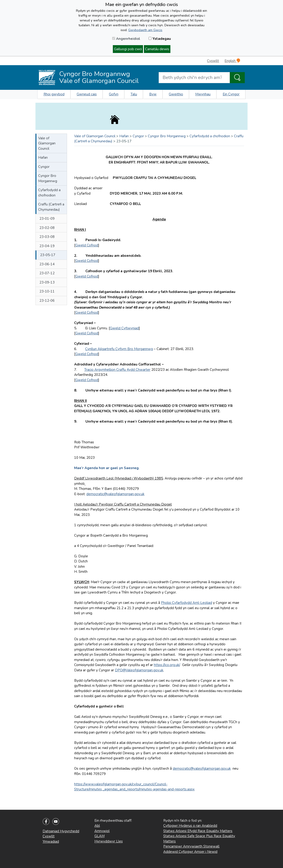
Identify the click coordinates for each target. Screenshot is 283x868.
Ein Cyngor (231, 94)
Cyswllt (213, 61)
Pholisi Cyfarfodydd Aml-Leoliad (187, 603)
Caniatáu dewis (157, 49)
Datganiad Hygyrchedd (61, 831)
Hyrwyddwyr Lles (109, 841)
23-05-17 (48, 255)
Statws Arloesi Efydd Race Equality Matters (198, 831)
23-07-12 (47, 273)
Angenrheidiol (126, 39)
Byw (153, 94)
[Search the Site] (237, 78)
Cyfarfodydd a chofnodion (49, 193)
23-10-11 (47, 291)
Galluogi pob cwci (128, 49)
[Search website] (194, 78)
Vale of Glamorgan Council (47, 143)
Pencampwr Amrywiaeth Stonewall (191, 846)
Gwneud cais (87, 94)
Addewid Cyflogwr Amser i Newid (190, 852)
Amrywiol (102, 831)
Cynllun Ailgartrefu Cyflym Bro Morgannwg (119, 349)
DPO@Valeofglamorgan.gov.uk (139, 670)
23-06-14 (47, 264)
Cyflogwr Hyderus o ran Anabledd (190, 826)
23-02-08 (47, 228)
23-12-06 (47, 301)
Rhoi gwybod (54, 94)
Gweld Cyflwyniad (124, 328)
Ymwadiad (51, 842)
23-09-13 (47, 282)
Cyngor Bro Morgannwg (48, 178)
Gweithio (176, 94)
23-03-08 (47, 237)
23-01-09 (47, 219)
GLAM (99, 836)
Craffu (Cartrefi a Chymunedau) (51, 207)
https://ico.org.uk (166, 665)
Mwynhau (203, 94)
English (232, 61)
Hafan (43, 158)
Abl (97, 826)
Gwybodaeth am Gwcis (145, 30)
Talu (134, 94)
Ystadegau (160, 39)
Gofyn (114, 94)
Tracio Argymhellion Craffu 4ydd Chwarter (117, 370)
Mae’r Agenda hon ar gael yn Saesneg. (107, 468)
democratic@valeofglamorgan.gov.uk (115, 494)
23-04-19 (47, 246)
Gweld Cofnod (87, 245)
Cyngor (44, 167)
